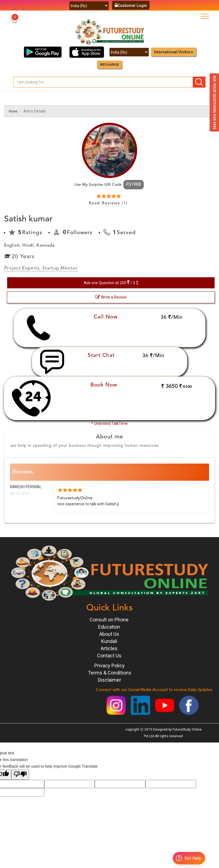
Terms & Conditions (110, 673)
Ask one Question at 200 (111, 283)
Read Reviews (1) (108, 203)
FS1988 (134, 185)
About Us (109, 634)
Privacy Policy (109, 666)
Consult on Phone (109, 620)
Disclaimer (109, 680)
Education (109, 627)
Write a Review (111, 297)
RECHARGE (109, 65)
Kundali (109, 641)
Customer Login (131, 5)
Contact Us (109, 656)
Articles (109, 648)
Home (13, 111)
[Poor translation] (20, 775)
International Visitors (174, 52)
